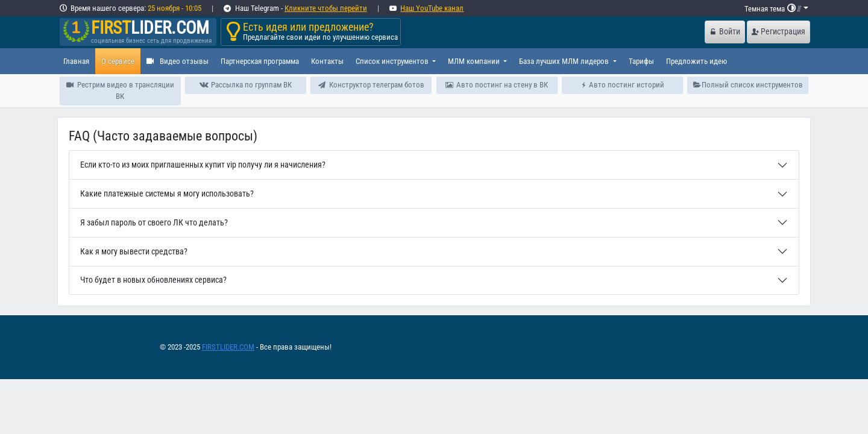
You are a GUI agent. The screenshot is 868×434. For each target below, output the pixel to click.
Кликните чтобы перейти (326, 8)
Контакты (327, 61)
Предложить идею (697, 61)
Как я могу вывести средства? (134, 252)
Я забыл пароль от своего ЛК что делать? (154, 223)
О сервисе (118, 61)
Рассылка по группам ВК (245, 85)
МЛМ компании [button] (475, 61)
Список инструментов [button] (393, 61)
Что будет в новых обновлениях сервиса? (153, 280)
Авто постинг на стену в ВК (497, 85)
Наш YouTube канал (432, 8)
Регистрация (778, 32)
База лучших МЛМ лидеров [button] (565, 61)
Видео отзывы (178, 61)
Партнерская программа (260, 61)
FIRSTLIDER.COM (228, 347)
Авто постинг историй (623, 85)
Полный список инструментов (748, 85)
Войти (725, 32)
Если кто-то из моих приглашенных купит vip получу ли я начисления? (203, 165)
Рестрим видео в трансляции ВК (120, 90)
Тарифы (641, 61)
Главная (76, 61)
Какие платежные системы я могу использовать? (167, 194)
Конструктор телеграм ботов (371, 85)
